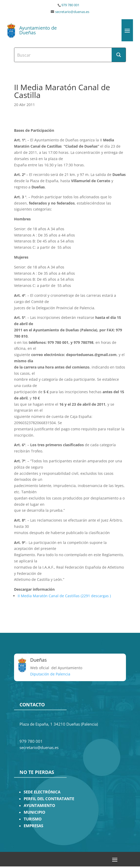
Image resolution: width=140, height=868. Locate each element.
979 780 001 (70, 5)
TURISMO (33, 819)
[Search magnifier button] (119, 55)
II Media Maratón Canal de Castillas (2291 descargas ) (64, 596)
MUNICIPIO (34, 812)
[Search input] (63, 55)
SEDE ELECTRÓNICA (42, 792)
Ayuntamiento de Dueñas (38, 30)
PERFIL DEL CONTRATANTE (49, 799)
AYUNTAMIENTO (39, 805)
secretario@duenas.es (72, 12)
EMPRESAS (33, 826)
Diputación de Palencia (50, 674)
